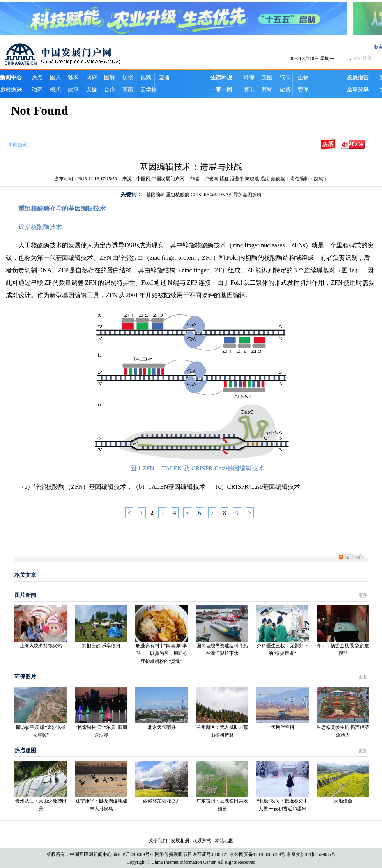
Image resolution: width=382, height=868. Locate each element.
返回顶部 (354, 557)
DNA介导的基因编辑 (240, 195)
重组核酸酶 (178, 195)
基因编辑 (156, 195)
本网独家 (18, 145)
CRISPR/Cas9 (204, 195)
